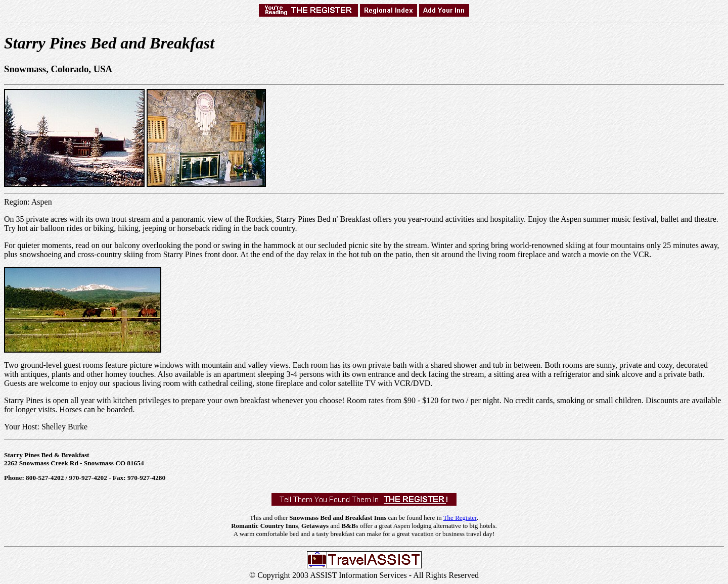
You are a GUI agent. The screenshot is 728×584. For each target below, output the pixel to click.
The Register (460, 518)
